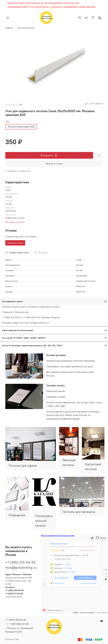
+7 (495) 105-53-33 (20, 562)
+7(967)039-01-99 (19, 624)
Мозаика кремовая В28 (21, 127)
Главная (9, 28)
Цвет (8, 121)
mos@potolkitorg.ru (21, 567)
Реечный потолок (26, 28)
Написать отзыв (15, 243)
